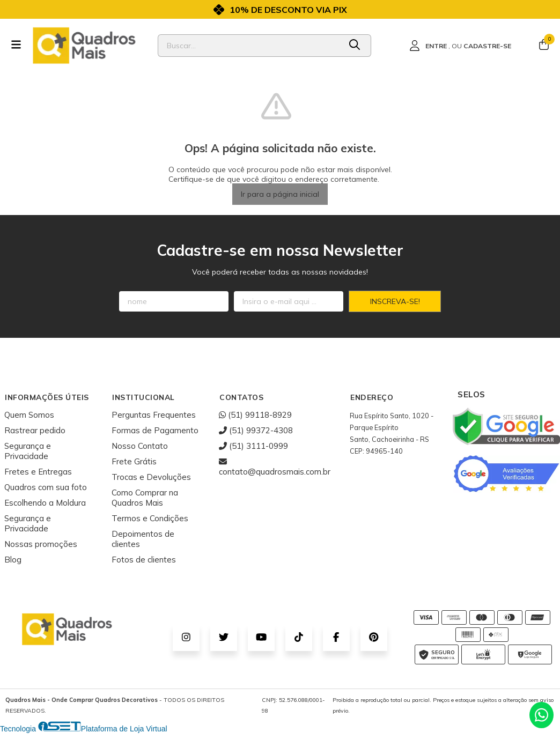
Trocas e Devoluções (151, 477)
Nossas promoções (41, 544)
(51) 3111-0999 (253, 446)
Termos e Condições (150, 518)
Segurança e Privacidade (28, 451)
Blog (13, 560)
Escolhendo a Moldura (45, 503)
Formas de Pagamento (155, 430)
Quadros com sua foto (46, 487)
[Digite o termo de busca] (249, 46)
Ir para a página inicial (280, 194)
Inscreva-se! (395, 301)
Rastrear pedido (35, 430)
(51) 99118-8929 (255, 415)
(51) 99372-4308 (256, 430)
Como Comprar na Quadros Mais (145, 498)
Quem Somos (29, 415)
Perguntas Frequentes (154, 415)
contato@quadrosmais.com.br (275, 467)
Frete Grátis (134, 461)
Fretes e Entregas (38, 472)
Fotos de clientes (144, 560)
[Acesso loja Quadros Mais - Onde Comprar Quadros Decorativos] (460, 46)
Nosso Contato (140, 446)
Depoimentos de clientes (143, 539)
